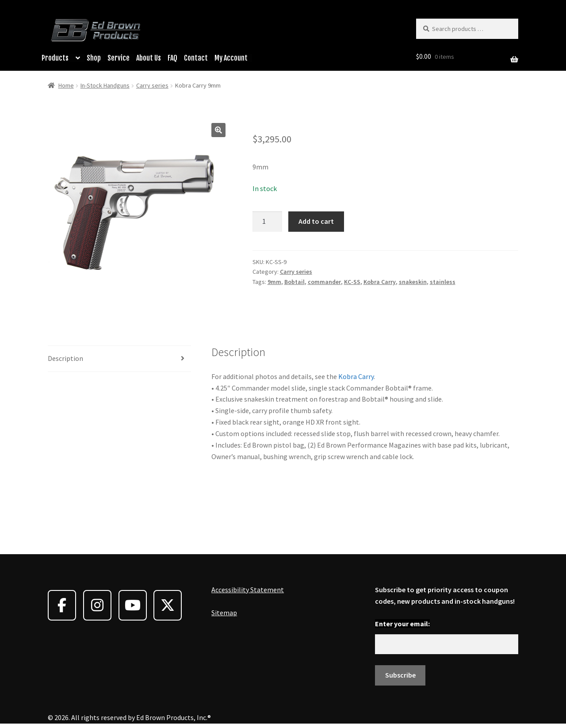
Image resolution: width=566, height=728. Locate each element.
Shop (94, 58)
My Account (231, 58)
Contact (196, 58)
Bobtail (294, 282)
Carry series (152, 85)
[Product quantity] (268, 222)
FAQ (172, 58)
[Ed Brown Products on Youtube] (133, 605)
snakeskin (413, 282)
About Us (149, 58)
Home (66, 85)
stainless (443, 282)
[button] (218, 130)
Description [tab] (65, 358)
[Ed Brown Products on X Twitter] (168, 605)
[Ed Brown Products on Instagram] (97, 605)
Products (55, 58)
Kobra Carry (380, 282)
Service (119, 58)
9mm (274, 282)
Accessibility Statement (248, 590)
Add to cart (316, 221)
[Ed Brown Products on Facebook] (62, 605)
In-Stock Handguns (105, 85)
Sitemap (224, 613)
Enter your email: (402, 624)
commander (324, 282)
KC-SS (352, 282)
